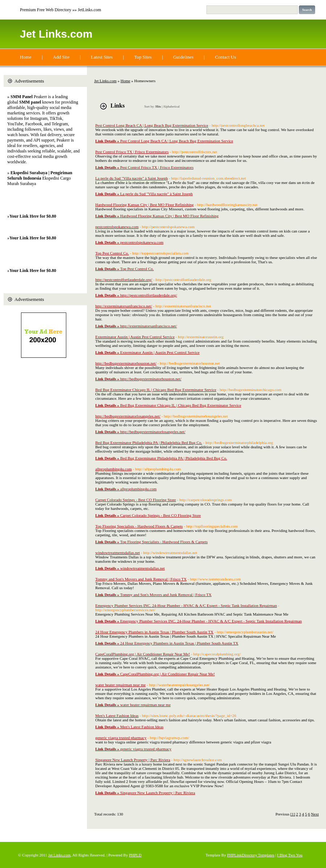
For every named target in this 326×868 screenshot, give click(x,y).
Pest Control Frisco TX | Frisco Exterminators (132, 152)
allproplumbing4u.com (114, 469)
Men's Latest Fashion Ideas (117, 716)
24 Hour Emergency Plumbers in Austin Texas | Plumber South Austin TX (154, 632)
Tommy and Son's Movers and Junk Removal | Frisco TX (141, 579)
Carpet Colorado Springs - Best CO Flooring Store (136, 500)
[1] (293, 814)
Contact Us (225, 57)
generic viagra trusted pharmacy (121, 738)
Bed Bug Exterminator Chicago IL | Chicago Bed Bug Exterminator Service (156, 390)
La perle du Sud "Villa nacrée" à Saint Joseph (131, 178)
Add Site (61, 57)
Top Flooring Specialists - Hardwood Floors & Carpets (139, 526)
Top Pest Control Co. (112, 253)
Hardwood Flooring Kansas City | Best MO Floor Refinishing (145, 205)
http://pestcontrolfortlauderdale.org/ (124, 280)
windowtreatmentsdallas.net (118, 553)
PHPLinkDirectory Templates (251, 855)
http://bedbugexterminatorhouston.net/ (126, 363)
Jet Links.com (56, 34)
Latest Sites (102, 57)
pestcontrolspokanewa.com (117, 227)
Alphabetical (171, 106)
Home (26, 57)
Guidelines (183, 57)
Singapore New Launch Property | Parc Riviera (133, 760)
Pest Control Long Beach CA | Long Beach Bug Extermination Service (152, 125)
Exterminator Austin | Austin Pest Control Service (135, 337)
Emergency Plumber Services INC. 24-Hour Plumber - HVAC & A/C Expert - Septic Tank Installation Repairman (186, 605)
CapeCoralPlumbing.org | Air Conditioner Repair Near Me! (143, 654)
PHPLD (135, 855)
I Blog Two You (290, 855)
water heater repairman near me (120, 685)
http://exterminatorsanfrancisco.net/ (124, 306)
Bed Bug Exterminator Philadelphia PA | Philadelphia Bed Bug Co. (149, 443)
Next (315, 814)
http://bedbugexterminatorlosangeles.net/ (128, 416)
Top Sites (143, 57)
